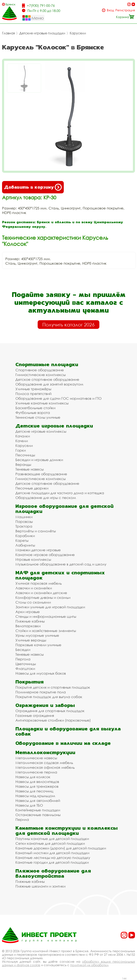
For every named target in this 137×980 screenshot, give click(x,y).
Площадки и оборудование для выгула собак (68, 731)
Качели (22, 441)
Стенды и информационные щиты (46, 616)
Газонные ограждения (35, 715)
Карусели (78, 33)
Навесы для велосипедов (37, 782)
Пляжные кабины (30, 621)
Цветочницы (26, 664)
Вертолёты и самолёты (36, 531)
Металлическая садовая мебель (44, 763)
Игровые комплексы (33, 559)
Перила (22, 819)
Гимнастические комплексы (41, 375)
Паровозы (24, 522)
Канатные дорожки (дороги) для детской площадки (61, 848)
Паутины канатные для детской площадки (52, 839)
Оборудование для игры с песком (46, 498)
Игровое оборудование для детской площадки (64, 509)
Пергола (23, 659)
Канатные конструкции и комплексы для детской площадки (67, 830)
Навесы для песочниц (34, 791)
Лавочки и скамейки (34, 588)
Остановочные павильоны (38, 815)
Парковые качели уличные (38, 645)
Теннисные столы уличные (38, 417)
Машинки (24, 517)
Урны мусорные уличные (37, 635)
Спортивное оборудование (40, 370)
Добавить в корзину (33, 187)
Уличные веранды (31, 640)
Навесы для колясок (33, 777)
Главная (8, 33)
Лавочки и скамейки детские (41, 593)
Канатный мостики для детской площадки (52, 853)
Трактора (24, 526)
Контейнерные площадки (38, 810)
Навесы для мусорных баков (41, 673)
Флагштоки (25, 669)
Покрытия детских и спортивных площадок (53, 687)
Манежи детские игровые (38, 550)
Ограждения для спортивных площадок (50, 711)
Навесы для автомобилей (38, 801)
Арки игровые (28, 612)
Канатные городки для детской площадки (52, 862)
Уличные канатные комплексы (42, 403)
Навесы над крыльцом (35, 796)
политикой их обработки (89, 965)
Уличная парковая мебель (39, 583)
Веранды (23, 464)
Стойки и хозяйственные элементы (46, 631)
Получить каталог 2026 (68, 325)
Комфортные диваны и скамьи (43, 597)
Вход (110, 10)
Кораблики (25, 536)
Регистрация (125, 10)
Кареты (22, 540)
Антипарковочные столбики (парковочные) (53, 720)
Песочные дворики (32, 488)
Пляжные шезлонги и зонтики (40, 886)
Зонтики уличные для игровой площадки (50, 607)
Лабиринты (25, 545)
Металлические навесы (36, 758)
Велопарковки (28, 626)
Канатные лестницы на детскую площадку (53, 858)
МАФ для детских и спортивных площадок (60, 575)
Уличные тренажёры (33, 389)
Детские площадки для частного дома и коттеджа (60, 493)
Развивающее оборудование (41, 474)
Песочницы (25, 455)
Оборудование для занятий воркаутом (49, 384)
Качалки (23, 436)
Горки (21, 450)
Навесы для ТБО (29, 805)
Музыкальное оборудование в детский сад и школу (61, 564)
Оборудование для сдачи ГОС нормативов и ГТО (59, 398)
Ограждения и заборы (45, 705)
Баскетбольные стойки (35, 408)
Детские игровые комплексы (41, 431)
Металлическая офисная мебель (45, 767)
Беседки (23, 650)
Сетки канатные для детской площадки (50, 843)
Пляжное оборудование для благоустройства (53, 873)
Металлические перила (36, 772)
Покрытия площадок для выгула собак (49, 697)
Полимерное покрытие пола (41, 692)
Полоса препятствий (33, 394)
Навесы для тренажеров (37, 786)
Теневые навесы (30, 469)
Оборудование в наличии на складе (63, 743)
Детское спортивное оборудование (47, 379)
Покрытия (30, 682)
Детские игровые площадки (42, 33)
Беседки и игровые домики (39, 460)
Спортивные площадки (47, 364)
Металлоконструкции (45, 752)
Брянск (10, 4)
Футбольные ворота (33, 413)
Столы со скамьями (33, 602)
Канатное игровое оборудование (45, 555)
